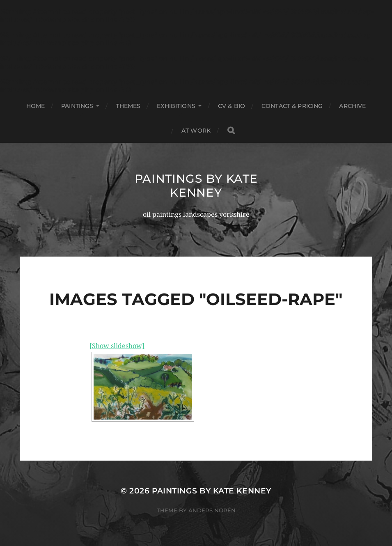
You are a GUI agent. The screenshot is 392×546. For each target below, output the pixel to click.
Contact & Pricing (292, 106)
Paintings (77, 106)
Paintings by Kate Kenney (196, 186)
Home (36, 106)
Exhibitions (176, 106)
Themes (128, 106)
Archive (352, 106)
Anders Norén (212, 510)
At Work (196, 131)
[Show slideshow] (117, 346)
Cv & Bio (232, 106)
